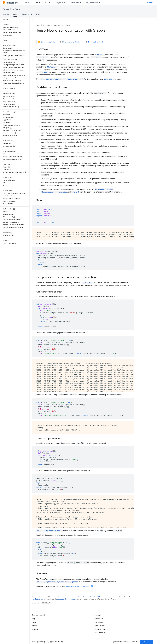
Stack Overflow (100, 626)
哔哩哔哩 (35, 629)
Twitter (34, 626)
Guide (68, 25)
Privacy (41, 642)
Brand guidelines (100, 629)
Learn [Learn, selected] (36, 3)
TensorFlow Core (11, 9)
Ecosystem (59, 3)
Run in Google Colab (47, 42)
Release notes (99, 622)
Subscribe (146, 642)
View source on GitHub (70, 42)
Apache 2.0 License (38, 599)
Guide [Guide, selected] (15, 14)
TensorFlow (40, 25)
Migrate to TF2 (27, 14)
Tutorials (6, 14)
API (46, 3)
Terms (34, 642)
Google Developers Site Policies (67, 599)
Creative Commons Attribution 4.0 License (91, 597)
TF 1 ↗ (38, 14)
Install (28, 3)
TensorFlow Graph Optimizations (78, 586)
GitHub (150, 3)
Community (74, 3)
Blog (33, 619)
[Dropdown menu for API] (50, 3)
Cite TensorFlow (100, 633)
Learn (48, 25)
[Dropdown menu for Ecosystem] (66, 3)
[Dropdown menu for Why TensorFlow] (100, 3)
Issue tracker (99, 619)
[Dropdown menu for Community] (81, 3)
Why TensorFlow (92, 3)
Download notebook (94, 42)
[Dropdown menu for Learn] (40, 3)
